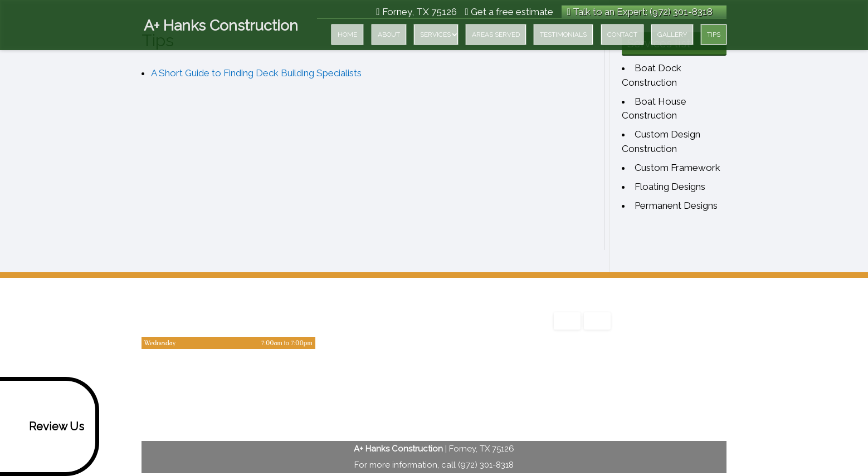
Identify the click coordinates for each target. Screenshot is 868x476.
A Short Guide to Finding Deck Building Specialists (256, 73)
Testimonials (563, 35)
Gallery (672, 35)
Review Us (44, 426)
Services (435, 35)
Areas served (496, 35)
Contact (622, 35)
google (562, 398)
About (389, 35)
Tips (714, 35)
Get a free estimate (509, 12)
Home (347, 35)
